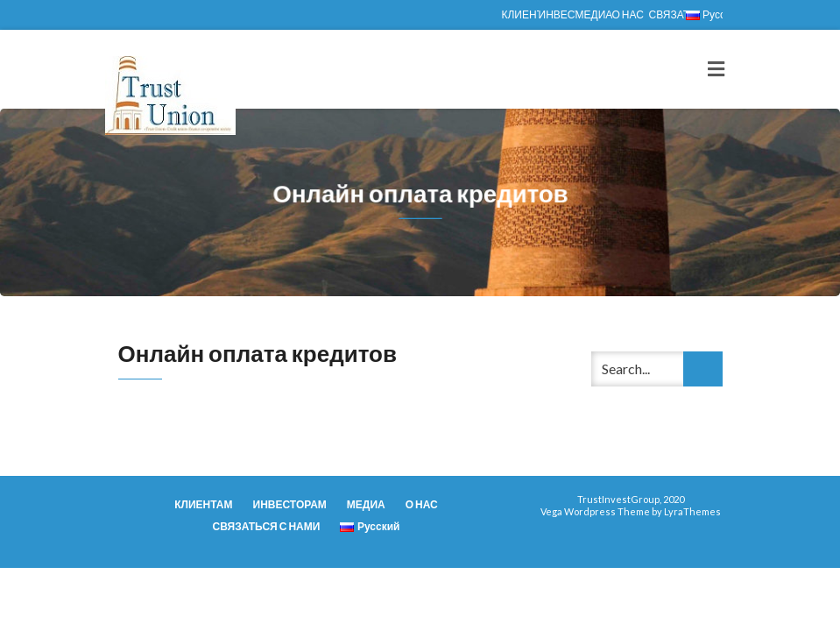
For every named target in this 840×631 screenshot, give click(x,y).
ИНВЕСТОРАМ (557, 14)
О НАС (628, 14)
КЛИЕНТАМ (520, 14)
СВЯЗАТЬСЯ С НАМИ (667, 14)
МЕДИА (594, 14)
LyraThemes (692, 511)
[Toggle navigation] (716, 69)
